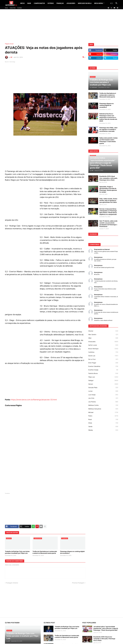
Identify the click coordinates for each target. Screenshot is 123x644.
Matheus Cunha (103, 405)
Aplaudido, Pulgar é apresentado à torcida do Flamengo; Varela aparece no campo (108, 189)
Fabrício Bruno (103, 373)
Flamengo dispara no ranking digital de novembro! (72, 552)
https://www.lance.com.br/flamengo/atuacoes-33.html (34, 400)
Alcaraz (103, 331)
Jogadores (71, 3)
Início (22, 3)
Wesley (103, 430)
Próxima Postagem (78, 583)
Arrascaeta (103, 342)
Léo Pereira (103, 402)
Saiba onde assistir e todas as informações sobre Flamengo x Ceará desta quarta (108, 141)
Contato (20, 8)
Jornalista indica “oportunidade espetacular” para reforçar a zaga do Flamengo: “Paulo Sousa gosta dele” (106, 628)
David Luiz (103, 356)
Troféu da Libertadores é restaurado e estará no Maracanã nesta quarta (45, 552)
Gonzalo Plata (103, 388)
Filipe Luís (103, 377)
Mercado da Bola (85, 3)
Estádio (51, 3)
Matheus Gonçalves (103, 409)
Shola (103, 423)
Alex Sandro (103, 335)
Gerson (103, 384)
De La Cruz (103, 359)
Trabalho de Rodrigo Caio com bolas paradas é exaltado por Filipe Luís (17, 552)
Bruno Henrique (103, 349)
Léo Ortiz (103, 398)
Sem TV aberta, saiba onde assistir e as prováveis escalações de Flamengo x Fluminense (108, 224)
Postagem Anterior (12, 583)
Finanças (60, 3)
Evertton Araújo (103, 370)
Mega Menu (99, 3)
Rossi (103, 419)
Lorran (103, 391)
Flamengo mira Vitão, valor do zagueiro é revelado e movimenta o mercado (108, 129)
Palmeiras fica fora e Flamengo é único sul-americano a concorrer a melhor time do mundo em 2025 (108, 117)
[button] (112, 3)
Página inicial (9, 44)
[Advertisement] (62, 26)
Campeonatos (39, 3)
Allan (103, 338)
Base (29, 3)
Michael (103, 412)
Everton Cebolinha (103, 366)
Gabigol (103, 380)
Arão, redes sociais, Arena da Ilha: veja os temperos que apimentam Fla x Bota (108, 200)
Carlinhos (103, 352)
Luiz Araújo (103, 395)
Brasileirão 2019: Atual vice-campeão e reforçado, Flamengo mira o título (109, 178)
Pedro (103, 416)
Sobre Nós (13, 8)
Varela (103, 427)
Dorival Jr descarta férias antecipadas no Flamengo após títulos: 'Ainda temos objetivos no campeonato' (108, 212)
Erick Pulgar (103, 363)
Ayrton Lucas (103, 345)
